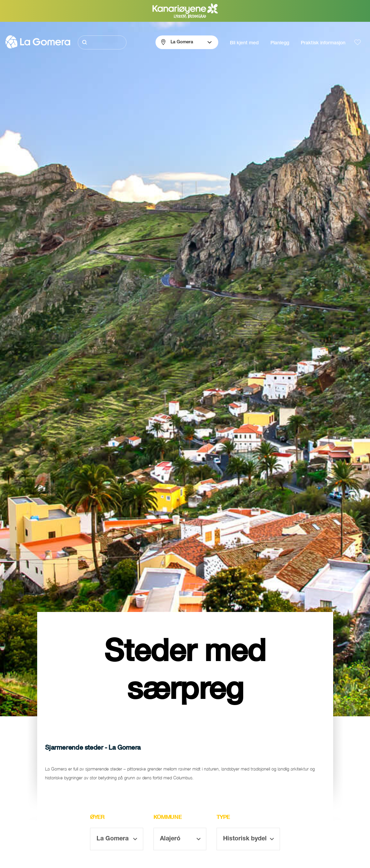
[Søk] (102, 42)
